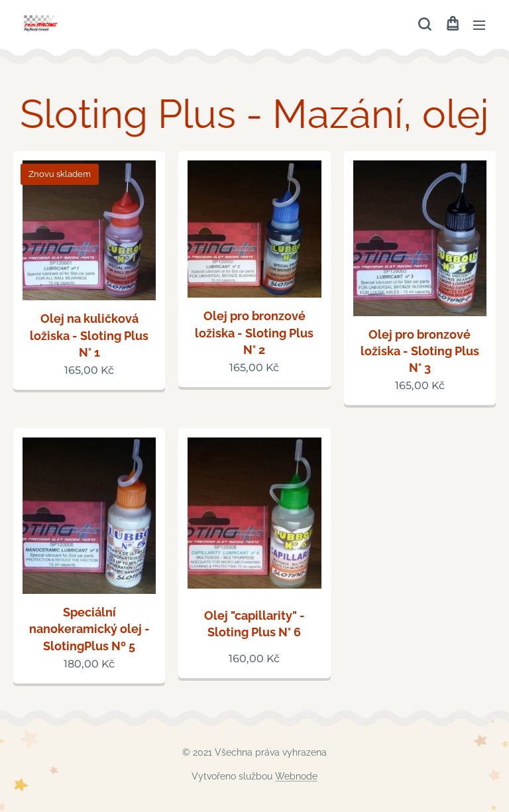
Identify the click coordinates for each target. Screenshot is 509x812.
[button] (424, 25)
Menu (479, 25)
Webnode (296, 776)
